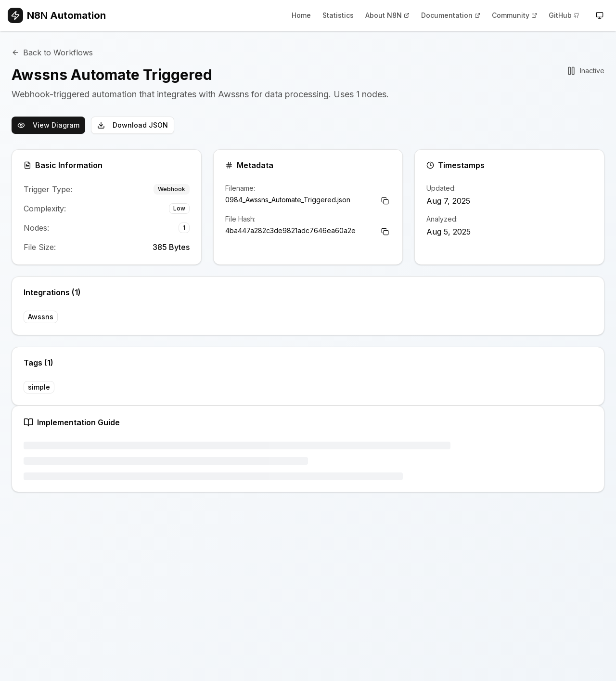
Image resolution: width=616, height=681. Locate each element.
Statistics (338, 15)
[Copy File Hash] (385, 232)
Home (301, 15)
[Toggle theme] (600, 15)
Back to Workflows (52, 52)
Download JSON (133, 125)
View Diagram (48, 125)
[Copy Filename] (385, 201)
